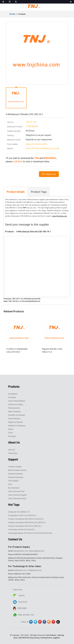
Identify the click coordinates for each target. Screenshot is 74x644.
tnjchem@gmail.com (37, 551)
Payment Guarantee (16, 477)
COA (10, 484)
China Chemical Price (16, 491)
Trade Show (13, 453)
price (16, 638)
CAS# (10, 433)
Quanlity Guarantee (15, 474)
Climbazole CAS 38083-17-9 (19, 512)
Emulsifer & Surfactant (16, 415)
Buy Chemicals (14, 488)
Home (12, 14)
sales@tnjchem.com (21, 551)
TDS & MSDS (13, 481)
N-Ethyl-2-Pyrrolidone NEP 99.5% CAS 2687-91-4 (27, 523)
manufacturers (46, 638)
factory (37, 638)
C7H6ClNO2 (22, 126)
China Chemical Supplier (17, 495)
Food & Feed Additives (17, 401)
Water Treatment (14, 412)
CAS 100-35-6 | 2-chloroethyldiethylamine (24, 301)
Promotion (12, 436)
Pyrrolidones (13, 394)
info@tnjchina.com (35, 570)
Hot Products (51, 635)
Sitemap (61, 635)
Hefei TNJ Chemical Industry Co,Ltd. (32, 148)
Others (11, 429)
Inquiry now (51, 174)
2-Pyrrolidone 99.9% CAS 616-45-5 (21, 530)
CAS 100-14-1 (28, 202)
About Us (12, 450)
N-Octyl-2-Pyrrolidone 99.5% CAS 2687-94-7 (25, 526)
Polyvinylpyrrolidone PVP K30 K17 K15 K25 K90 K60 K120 (30, 533)
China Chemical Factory (17, 499)
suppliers (56, 638)
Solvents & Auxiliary (16, 404)
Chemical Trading (15, 467)
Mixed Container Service (17, 470)
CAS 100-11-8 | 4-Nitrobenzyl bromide (26, 299)
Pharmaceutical (14, 408)
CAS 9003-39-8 (24, 638)
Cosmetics (12, 397)
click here (18, 162)
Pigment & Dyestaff (15, 422)
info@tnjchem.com (20, 570)
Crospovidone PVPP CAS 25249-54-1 (22, 515)
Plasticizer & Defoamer (17, 426)
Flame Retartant (14, 419)
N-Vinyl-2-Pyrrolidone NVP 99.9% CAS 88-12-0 (26, 519)
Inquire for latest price (26, 144)
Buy (32, 638)
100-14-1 (21, 122)
